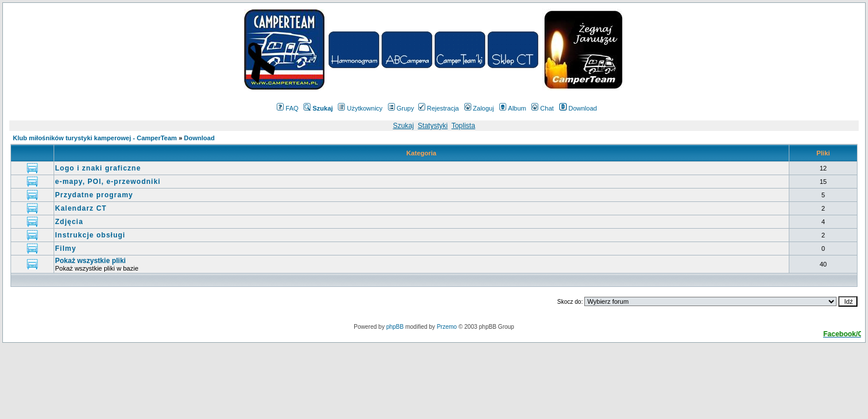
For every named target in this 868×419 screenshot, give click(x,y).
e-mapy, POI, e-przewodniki (108, 182)
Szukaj (403, 126)
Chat (542, 108)
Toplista (463, 126)
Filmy (66, 248)
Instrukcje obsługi (91, 235)
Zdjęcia (69, 222)
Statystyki (433, 126)
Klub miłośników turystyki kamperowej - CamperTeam (95, 138)
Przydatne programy (94, 195)
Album (513, 108)
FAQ (287, 108)
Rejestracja (439, 108)
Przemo (447, 327)
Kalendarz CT (81, 208)
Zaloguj (479, 108)
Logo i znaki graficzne (98, 168)
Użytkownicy (360, 108)
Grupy (401, 108)
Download (578, 108)
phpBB (395, 327)
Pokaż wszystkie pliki (91, 261)
